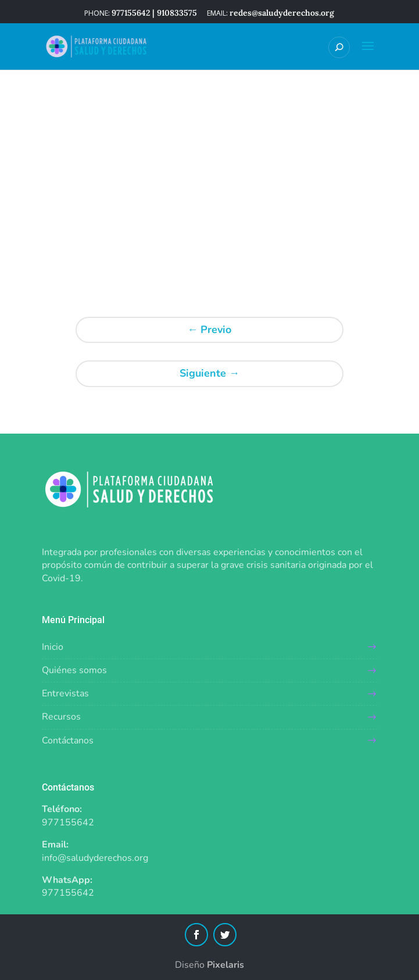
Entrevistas (65, 693)
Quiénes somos (74, 670)
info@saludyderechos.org (95, 858)
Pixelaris (225, 965)
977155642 (68, 822)
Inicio (53, 647)
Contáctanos (68, 741)
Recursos (61, 717)
